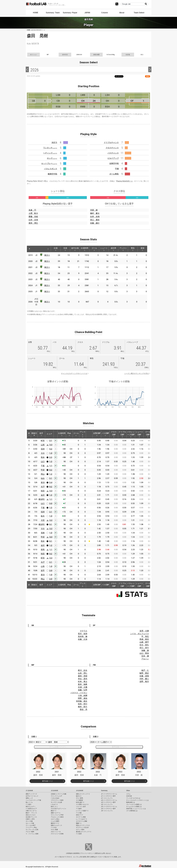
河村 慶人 (144, 679)
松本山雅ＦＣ (80, 802)
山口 (43, 462)
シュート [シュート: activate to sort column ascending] (104, 249)
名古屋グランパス (31, 817)
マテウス (84, 631)
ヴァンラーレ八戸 (56, 796)
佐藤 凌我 (144, 676)
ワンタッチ (50, 148)
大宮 (43, 520)
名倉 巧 (32, 210)
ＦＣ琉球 (79, 834)
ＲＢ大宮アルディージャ (59, 809)
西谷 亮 (84, 709)
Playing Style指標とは (124, 181)
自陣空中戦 (114, 163)
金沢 (43, 495)
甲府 (43, 470)
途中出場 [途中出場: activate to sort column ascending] (75, 249)
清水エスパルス (31, 815)
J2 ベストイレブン (107, 804)
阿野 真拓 (83, 698)
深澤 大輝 (144, 631)
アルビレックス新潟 (57, 817)
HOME (36, 13)
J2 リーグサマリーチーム (109, 800)
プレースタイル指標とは (134, 804)
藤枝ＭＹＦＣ (55, 823)
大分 (43, 453)
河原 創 (94, 210)
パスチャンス (113, 153)
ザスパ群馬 (79, 798)
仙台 (43, 478)
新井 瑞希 (83, 684)
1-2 (51, 474)
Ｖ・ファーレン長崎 (32, 834)
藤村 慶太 (95, 213)
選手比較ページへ (119, 747)
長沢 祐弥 (83, 634)
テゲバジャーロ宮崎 (57, 834)
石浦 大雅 (83, 687)
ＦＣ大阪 (79, 813)
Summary (104, 791)
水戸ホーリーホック (32, 796)
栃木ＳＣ (79, 796)
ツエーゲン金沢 (81, 807)
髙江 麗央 (95, 220)
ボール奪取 (114, 174)
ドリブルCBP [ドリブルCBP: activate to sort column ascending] (122, 434)
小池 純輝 (83, 695)
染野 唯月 (144, 682)
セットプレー (49, 163)
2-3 (51, 457)
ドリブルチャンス (111, 142)
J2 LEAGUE (54, 791)
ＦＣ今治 (54, 827)
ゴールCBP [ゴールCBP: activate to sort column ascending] (148, 434)
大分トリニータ (56, 832)
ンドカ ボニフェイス (140, 634)
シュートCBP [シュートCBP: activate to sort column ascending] (139, 434)
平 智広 (145, 636)
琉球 (43, 449)
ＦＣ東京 (29, 804)
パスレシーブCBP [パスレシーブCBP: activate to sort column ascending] (131, 434)
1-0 (51, 453)
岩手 (43, 571)
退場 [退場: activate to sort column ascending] (142, 249)
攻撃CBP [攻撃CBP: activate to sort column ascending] (97, 434)
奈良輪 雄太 (82, 701)
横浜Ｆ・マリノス (31, 813)
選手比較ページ (47, 781)
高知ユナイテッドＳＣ (83, 825)
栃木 (43, 516)
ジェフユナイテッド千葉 (33, 800)
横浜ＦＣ (54, 811)
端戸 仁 (145, 670)
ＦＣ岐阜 (79, 809)
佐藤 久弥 (83, 639)
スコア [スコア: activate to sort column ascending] (49, 434)
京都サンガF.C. (30, 819)
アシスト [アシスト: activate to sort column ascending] (123, 249)
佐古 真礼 (144, 645)
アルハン (145, 659)
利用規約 (70, 853)
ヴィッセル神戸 (31, 825)
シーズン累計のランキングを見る (137, 373)
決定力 (54, 142)
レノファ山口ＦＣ (82, 819)
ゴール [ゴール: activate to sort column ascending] (94, 249)
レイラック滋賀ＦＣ (82, 811)
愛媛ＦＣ (79, 823)
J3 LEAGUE (80, 791)
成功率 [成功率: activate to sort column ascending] (113, 249)
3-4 (51, 483)
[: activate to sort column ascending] (34, 249)
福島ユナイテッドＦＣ (83, 794)
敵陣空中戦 (52, 174)
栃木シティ (54, 807)
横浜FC (42, 499)
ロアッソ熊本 (80, 830)
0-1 (51, 524)
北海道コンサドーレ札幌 (59, 794)
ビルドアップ (113, 158)
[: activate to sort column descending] (29, 249)
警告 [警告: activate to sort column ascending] (133, 249)
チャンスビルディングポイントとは (74, 373)
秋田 (43, 491)
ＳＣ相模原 (79, 800)
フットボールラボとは (133, 798)
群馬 (43, 550)
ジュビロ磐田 (55, 821)
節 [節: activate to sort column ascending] (29, 434)
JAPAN (87, 13)
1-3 (51, 462)
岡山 (43, 474)
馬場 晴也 (144, 639)
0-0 (51, 537)
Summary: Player (70, 13)
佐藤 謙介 (95, 223)
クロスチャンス (112, 148)
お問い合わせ (106, 853)
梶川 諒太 (83, 670)
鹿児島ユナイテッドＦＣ (84, 832)
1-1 (51, 466)
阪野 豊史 (144, 673)
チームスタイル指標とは (134, 807)
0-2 (51, 470)
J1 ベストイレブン (107, 798)
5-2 (51, 449)
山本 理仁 (83, 673)
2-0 (51, 571)
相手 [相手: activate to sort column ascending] (41, 434)
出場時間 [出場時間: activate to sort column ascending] (85, 249)
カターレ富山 (55, 819)
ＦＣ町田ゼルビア (31, 809)
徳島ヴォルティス (56, 825)
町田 (43, 441)
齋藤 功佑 (33, 217)
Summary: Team (53, 13)
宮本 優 (145, 656)
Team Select (139, 13)
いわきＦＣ (54, 804)
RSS (148, 76)
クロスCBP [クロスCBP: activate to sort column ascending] (114, 434)
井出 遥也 (83, 679)
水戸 (43, 487)
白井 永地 (33, 220)
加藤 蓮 (145, 650)
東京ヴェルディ (31, 807)
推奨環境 (76, 853)
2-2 (51, 520)
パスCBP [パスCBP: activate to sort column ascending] (105, 434)
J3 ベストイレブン (107, 811)
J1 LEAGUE (29, 791)
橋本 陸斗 (83, 707)
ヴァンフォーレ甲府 (57, 815)
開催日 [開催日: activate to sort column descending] (34, 434)
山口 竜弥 (144, 653)
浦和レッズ (29, 798)
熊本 (43, 457)
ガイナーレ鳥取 (81, 817)
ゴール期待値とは (132, 811)
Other (128, 791)
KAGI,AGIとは (131, 802)
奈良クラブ (79, 815)
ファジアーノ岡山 (31, 827)
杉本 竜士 (83, 682)
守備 (117, 169)
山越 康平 (144, 642)
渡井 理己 (33, 223)
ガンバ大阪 (29, 821)
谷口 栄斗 (144, 648)
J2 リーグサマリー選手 (108, 802)
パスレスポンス (51, 169)
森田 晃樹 (83, 676)
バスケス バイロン (79, 693)
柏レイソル (29, 802)
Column (105, 13)
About (122, 13)
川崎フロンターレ (31, 811)
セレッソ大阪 (30, 823)
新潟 (43, 483)
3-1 (51, 478)
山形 (43, 445)
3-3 (51, 445)
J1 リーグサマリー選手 (108, 796)
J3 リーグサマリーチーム (109, 807)
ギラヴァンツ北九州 (82, 827)
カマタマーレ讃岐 (82, 821)
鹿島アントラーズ (31, 794)
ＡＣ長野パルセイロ (82, 804)
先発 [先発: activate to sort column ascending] (65, 249)
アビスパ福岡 (30, 832)
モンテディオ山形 (56, 802)
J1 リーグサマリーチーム (109, 794)
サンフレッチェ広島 (32, 830)
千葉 (43, 466)
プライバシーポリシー (87, 853)
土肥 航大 (33, 213)
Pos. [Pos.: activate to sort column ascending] (69, 434)
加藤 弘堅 (83, 690)
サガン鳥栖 (54, 830)
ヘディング (50, 153)
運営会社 (98, 853)
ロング (52, 158)
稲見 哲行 (83, 704)
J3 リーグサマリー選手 (108, 809)
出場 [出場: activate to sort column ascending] (56, 249)
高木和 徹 (83, 636)
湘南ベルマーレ (56, 813)
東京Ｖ (47, 255)
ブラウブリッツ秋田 (57, 800)
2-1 (51, 441)
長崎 (43, 533)
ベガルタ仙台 (55, 798)
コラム (128, 794)
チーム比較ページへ (58, 747)
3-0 (51, 503)
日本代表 (129, 796)
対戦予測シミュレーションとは (136, 809)
